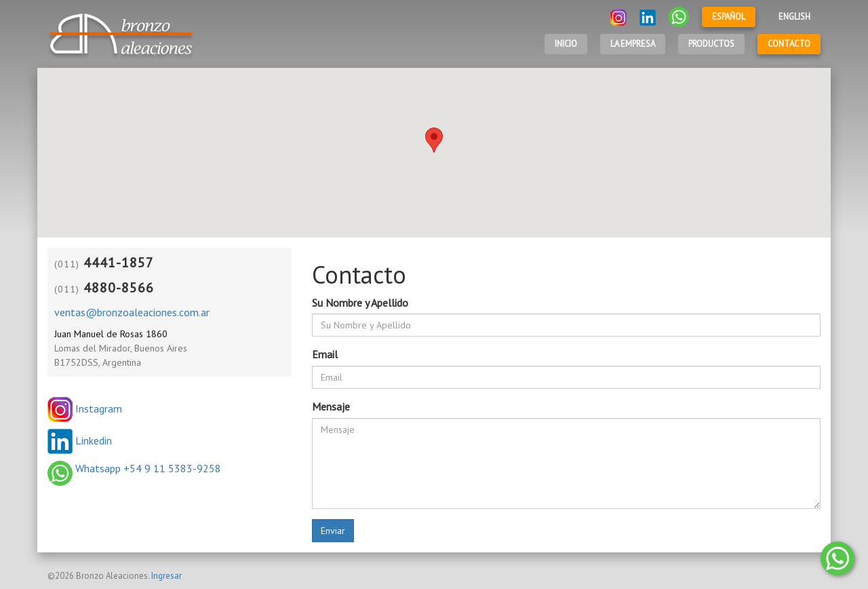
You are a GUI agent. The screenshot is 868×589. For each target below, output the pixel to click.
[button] (434, 140)
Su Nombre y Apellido (360, 303)
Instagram (85, 408)
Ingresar (166, 576)
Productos (711, 44)
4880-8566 (119, 288)
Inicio (566, 44)
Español (729, 17)
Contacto (789, 44)
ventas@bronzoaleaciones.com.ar (132, 312)
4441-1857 (119, 263)
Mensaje (331, 406)
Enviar (333, 531)
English (794, 17)
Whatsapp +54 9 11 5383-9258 (134, 468)
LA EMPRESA (633, 44)
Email (325, 354)
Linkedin (80, 440)
